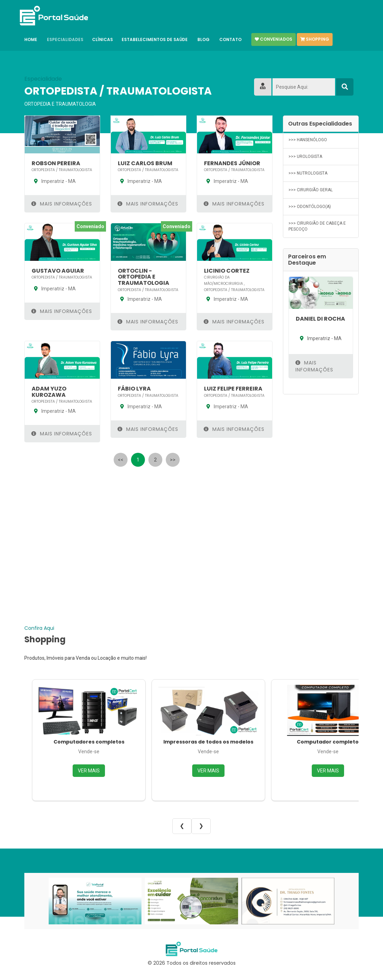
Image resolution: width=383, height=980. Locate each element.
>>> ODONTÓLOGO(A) (310, 207)
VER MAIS (89, 771)
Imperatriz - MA (54, 181)
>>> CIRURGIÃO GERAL (311, 190)
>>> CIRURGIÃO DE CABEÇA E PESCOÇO (317, 226)
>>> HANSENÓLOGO (308, 140)
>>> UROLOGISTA (305, 156)
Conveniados (274, 39)
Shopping (315, 39)
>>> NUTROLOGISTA (308, 173)
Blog (203, 40)
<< (121, 460)
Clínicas (103, 40)
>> (173, 460)
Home (31, 40)
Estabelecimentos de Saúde (155, 40)
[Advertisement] (148, 520)
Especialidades (65, 40)
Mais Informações (62, 204)
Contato (230, 40)
